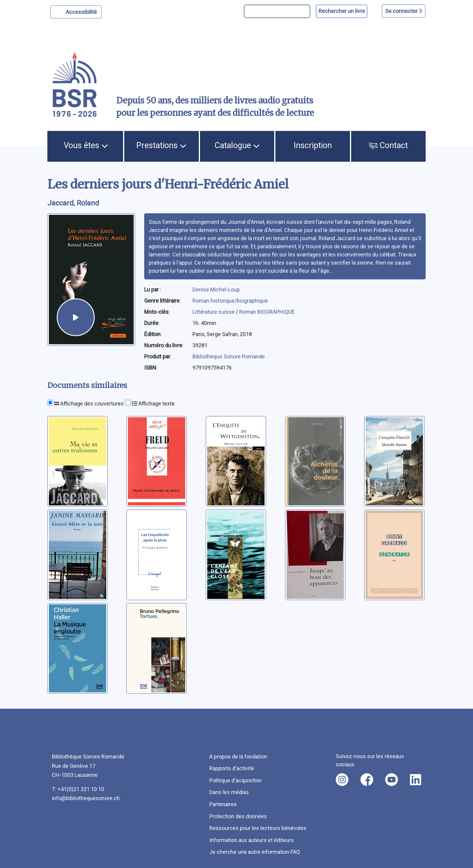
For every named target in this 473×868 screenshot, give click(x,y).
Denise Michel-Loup (216, 289)
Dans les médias (229, 792)
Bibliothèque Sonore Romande (229, 356)
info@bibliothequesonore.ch (86, 798)
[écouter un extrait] (76, 317)
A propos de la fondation (238, 757)
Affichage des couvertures (89, 404)
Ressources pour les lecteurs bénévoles (258, 828)
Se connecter (404, 11)
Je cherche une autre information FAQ (255, 852)
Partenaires (223, 804)
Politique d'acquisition (236, 780)
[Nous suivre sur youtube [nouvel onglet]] (392, 780)
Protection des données (238, 816)
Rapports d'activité (232, 768)
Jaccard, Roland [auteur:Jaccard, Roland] (73, 203)
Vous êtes (86, 145)
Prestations (161, 145)
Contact (389, 145)
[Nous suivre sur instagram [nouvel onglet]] (342, 780)
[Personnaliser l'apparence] (76, 12)
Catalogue (237, 145)
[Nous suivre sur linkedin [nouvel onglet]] (416, 780)
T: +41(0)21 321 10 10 (78, 789)
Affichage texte (153, 404)
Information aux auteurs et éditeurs (252, 840)
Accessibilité (82, 11)
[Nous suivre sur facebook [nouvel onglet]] (367, 780)
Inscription (313, 145)
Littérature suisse (214, 312)
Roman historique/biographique (230, 301)
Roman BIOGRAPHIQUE (267, 312)
